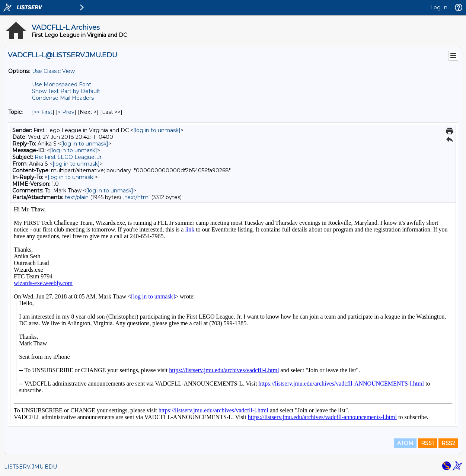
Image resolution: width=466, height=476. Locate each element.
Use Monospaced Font (62, 84)
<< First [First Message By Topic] (43, 112)
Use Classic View (53, 71)
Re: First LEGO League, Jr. (69, 157)
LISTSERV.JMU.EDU (31, 467)
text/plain (77, 197)
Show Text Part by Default (66, 91)
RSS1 (427, 443)
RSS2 (448, 443)
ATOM (405, 443)
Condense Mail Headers (63, 98)
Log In (439, 7)
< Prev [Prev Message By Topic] (66, 112)
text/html (137, 197)
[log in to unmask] (157, 130)
